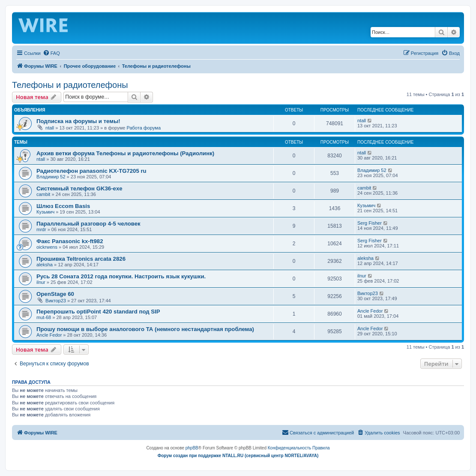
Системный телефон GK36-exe (79, 188)
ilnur (41, 282)
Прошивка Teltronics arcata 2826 (81, 259)
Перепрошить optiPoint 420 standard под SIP (98, 312)
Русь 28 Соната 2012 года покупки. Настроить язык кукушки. (121, 276)
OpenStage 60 (55, 294)
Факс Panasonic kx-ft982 (70, 241)
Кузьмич (45, 212)
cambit (43, 194)
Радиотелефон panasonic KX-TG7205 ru (91, 171)
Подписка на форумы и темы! (78, 121)
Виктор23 (56, 301)
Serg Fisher (370, 223)
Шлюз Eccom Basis (63, 206)
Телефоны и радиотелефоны (70, 85)
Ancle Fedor (370, 311)
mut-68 (44, 317)
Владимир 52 (51, 177)
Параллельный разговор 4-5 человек (88, 224)
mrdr (41, 229)
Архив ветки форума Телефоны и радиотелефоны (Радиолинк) (125, 153)
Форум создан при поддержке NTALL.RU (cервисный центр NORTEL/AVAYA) (238, 456)
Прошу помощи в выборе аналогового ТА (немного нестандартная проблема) (145, 329)
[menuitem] (51, 53)
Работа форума (144, 128)
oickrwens (47, 247)
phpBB (192, 448)
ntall (50, 128)
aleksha (45, 265)
